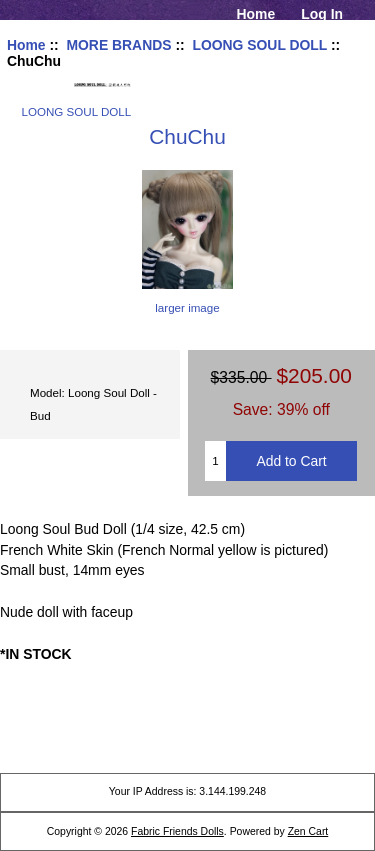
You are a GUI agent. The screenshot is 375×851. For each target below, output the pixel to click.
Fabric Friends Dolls (177, 831)
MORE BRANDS (118, 45)
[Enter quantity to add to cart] (215, 461)
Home (256, 14)
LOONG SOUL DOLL (259, 45)
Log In (322, 14)
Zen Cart (308, 831)
